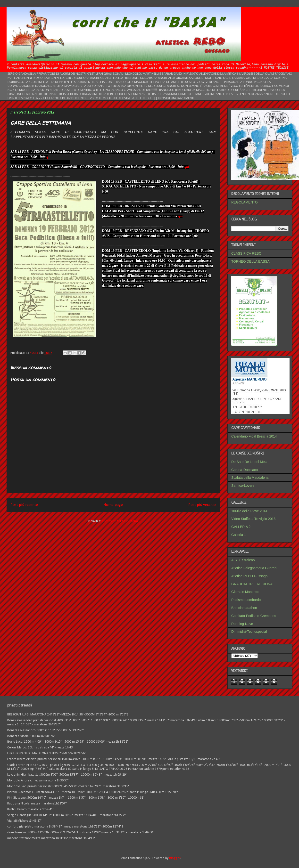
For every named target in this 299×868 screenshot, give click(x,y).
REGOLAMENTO (245, 202)
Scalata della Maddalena (250, 478)
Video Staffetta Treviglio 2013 (253, 519)
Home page (113, 505)
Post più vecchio (202, 505)
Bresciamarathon (244, 608)
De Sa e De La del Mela (249, 462)
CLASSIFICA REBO (246, 253)
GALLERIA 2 (241, 527)
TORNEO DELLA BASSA (250, 261)
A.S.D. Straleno (243, 560)
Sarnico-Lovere (243, 486)
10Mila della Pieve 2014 (249, 511)
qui (187, 167)
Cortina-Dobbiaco (245, 470)
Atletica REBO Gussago (249, 576)
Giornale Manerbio (245, 592)
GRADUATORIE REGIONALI (253, 584)
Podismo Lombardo (246, 600)
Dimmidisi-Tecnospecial (249, 632)
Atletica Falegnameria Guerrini (254, 568)
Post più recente (24, 505)
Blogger (175, 858)
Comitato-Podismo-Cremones (254, 616)
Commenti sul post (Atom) (120, 521)
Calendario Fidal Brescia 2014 (254, 436)
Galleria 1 (239, 535)
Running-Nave (242, 624)
